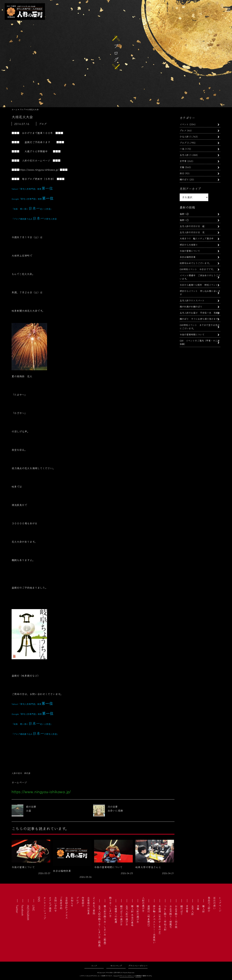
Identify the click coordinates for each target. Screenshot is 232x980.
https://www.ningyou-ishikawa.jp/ (39, 170)
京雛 (182, 167)
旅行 (182, 173)
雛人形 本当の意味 (132, 916)
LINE (34, 908)
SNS (39, 899)
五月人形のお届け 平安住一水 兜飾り (200, 313)
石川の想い (214, 903)
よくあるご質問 (94, 906)
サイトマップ (116, 966)
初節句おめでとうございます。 (195, 263)
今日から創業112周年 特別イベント (199, 285)
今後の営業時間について (192, 334)
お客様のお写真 (88, 906)
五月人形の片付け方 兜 (192, 232)
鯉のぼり (184, 179)
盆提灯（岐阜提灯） (149, 916)
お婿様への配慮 (116, 914)
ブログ (183, 143)
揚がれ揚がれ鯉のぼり (191, 306)
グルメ (183, 130)
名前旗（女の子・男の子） (160, 920)
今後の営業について (190, 251)
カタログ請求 (50, 904)
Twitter (17, 909)
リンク (94, 966)
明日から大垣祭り (189, 245)
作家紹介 (83, 902)
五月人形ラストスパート (192, 300)
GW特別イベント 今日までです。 (197, 269)
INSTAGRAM (28, 913)
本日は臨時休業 (188, 257)
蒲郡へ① (184, 220)
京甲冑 (183, 161)
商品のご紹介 (209, 904)
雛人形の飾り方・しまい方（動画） (105, 926)
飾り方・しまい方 (110, 907)
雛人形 (203, 909)
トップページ (220, 904)
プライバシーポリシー (138, 966)
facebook (23, 910)
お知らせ (72, 902)
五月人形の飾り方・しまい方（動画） (99, 927)
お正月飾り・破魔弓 (171, 916)
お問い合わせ (56, 904)
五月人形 (184, 155)
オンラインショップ (45, 908)
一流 (182, 149)
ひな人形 (184, 136)
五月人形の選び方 (127, 915)
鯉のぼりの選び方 (121, 915)
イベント (184, 124)
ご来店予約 (61, 903)
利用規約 (138, 976)
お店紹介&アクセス (67, 908)
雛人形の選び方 (138, 914)
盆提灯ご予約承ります (37, 142)
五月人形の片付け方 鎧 (192, 226)
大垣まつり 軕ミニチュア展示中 (197, 238)
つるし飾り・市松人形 (165, 918)
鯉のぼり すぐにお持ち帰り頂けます (199, 319)
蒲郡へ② (184, 214)
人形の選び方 (143, 904)
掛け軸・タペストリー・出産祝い (154, 924)
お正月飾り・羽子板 (176, 916)
